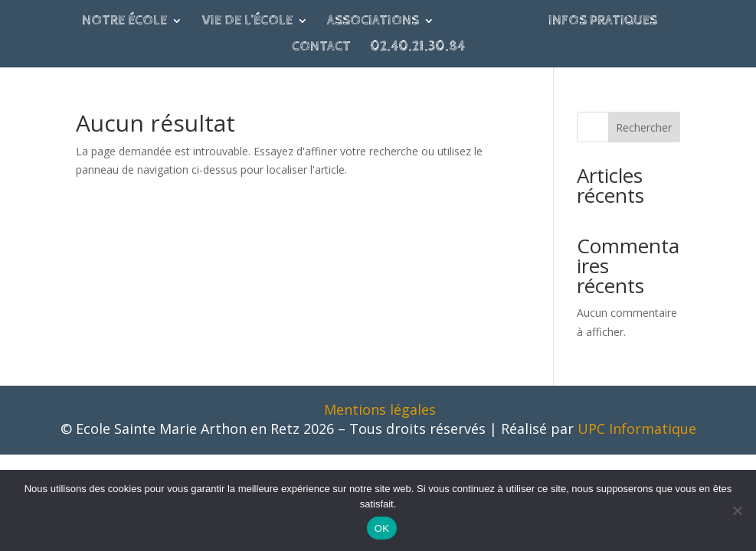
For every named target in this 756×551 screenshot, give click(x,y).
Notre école (124, 22)
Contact (321, 48)
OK (382, 528)
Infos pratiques (603, 22)
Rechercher (644, 127)
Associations (373, 22)
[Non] (737, 510)
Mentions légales (380, 409)
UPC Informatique (637, 429)
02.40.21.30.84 (417, 48)
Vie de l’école (247, 22)
